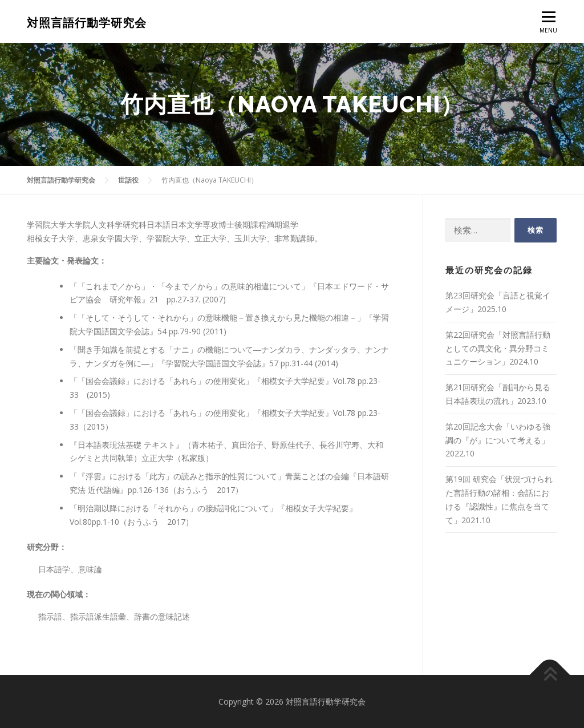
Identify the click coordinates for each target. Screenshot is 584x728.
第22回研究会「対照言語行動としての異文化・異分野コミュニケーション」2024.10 (498, 348)
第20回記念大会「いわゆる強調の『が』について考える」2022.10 (498, 440)
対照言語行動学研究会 (87, 23)
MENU (548, 25)
